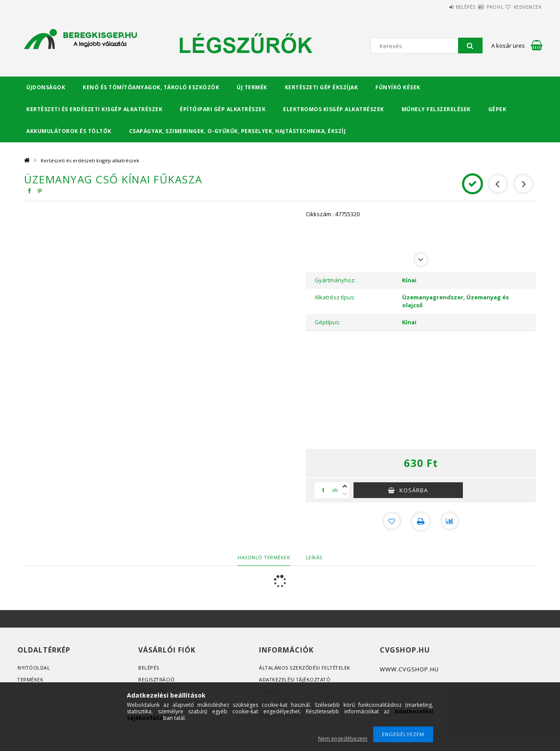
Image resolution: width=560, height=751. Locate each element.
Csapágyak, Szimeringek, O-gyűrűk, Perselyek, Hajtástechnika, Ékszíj (238, 131)
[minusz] (345, 494)
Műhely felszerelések (436, 109)
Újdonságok (46, 87)
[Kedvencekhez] (391, 522)
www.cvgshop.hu (409, 669)
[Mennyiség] (323, 490)
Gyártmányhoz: (335, 280)
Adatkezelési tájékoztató (296, 679)
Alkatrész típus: (335, 297)
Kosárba (414, 490)
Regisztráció (157, 679)
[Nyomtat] (421, 522)
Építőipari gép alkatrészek (223, 109)
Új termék (252, 87)
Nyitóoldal (34, 668)
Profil (479, 7)
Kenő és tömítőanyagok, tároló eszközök (151, 87)
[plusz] (345, 486)
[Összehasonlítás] (451, 522)
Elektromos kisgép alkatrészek (334, 109)
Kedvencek (522, 7)
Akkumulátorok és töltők (69, 131)
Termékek (31, 679)
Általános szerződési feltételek (306, 668)
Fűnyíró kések (398, 87)
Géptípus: (327, 322)
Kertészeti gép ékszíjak (322, 87)
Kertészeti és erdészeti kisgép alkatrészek (94, 109)
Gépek (497, 109)
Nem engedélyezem (343, 739)
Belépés (439, 7)
